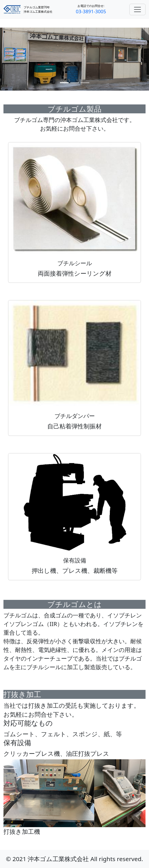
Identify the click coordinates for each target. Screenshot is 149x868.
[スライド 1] (64, 83)
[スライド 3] (85, 83)
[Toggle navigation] (137, 9)
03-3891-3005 (91, 11)
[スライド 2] (75, 83)
